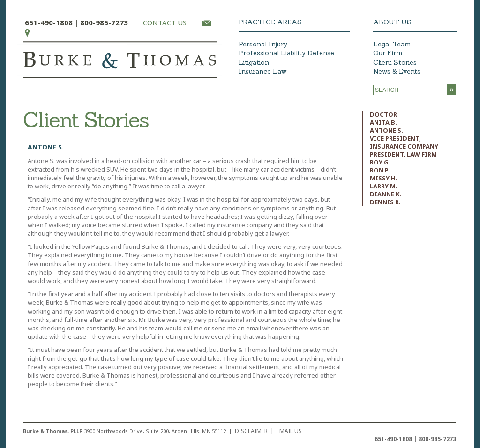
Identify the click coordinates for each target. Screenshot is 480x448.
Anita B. (383, 122)
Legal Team (392, 44)
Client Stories (395, 62)
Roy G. (380, 162)
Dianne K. (386, 194)
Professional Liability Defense (286, 53)
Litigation (254, 62)
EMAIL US (289, 431)
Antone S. (386, 130)
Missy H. (384, 178)
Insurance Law (262, 71)
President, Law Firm (403, 154)
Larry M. (384, 186)
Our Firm (388, 53)
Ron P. (380, 170)
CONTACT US (165, 22)
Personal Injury (263, 44)
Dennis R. (385, 202)
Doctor (383, 114)
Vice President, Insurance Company (404, 142)
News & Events (397, 71)
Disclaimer (251, 431)
